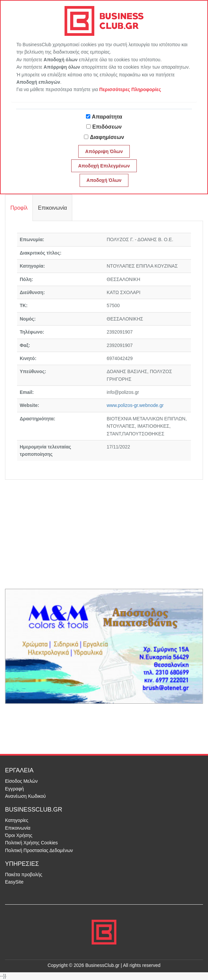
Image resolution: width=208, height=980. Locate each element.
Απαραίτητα (107, 117)
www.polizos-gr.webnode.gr (135, 405)
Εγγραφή (14, 789)
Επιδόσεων (107, 127)
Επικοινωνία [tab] (52, 208)
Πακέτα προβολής (24, 874)
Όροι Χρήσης (19, 835)
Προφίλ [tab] (19, 208)
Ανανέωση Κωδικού (25, 796)
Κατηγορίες (17, 820)
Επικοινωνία (18, 828)
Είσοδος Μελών (21, 781)
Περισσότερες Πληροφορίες (130, 89)
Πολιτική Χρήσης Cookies (31, 843)
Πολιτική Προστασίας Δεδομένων (39, 850)
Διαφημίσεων (107, 137)
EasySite (14, 882)
